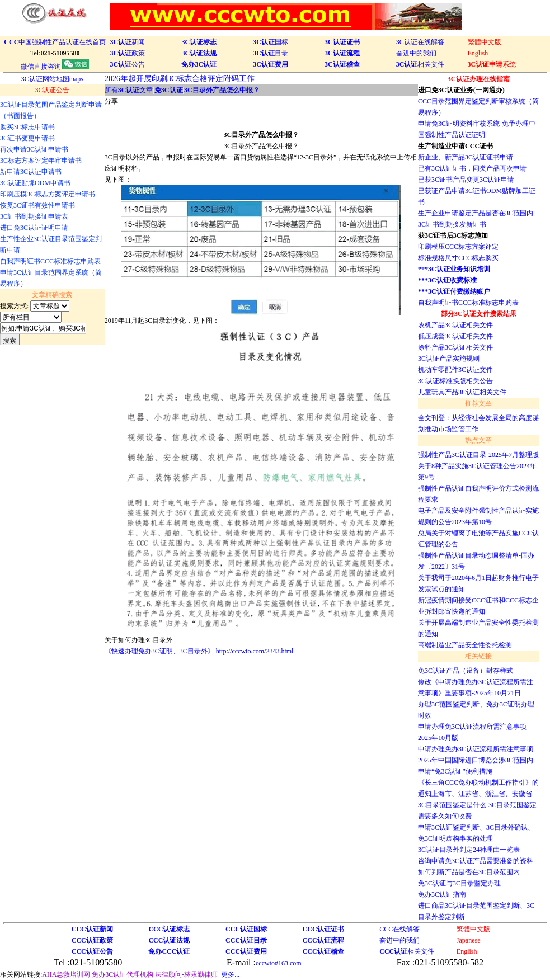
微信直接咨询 (55, 67)
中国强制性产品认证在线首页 (55, 42)
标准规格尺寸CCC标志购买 (458, 258)
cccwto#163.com (279, 963)
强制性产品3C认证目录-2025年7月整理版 (478, 455)
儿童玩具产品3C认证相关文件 (462, 392)
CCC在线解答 (399, 929)
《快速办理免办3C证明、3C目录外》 (159, 651)
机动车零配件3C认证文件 (455, 370)
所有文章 (129, 90)
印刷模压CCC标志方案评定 (458, 247)
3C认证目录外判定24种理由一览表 (469, 850)
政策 (128, 53)
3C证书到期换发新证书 (452, 224)
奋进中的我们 (416, 53)
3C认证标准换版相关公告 (455, 381)
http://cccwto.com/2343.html (255, 651)
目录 (271, 53)
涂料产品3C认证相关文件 (455, 347)
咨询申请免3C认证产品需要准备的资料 (476, 861)
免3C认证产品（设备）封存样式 (466, 671)
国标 (271, 42)
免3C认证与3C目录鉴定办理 (459, 883)
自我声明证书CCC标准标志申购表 (468, 303)
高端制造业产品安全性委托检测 (465, 645)
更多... (230, 974)
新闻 (128, 42)
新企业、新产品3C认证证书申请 (466, 157)
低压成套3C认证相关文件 (455, 336)
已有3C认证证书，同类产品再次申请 (472, 168)
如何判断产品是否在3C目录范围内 (469, 872)
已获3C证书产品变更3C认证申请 (466, 180)
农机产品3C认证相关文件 (455, 325)
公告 (128, 64)
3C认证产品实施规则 (449, 359)
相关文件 (420, 64)
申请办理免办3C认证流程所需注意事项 (476, 749)
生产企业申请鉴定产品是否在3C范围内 (476, 213)
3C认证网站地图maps (52, 79)
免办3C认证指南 (442, 894)
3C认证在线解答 (420, 42)
